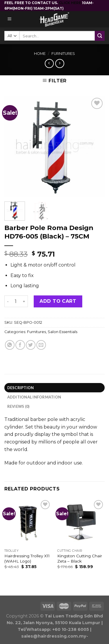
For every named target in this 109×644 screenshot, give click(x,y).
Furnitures (63, 54)
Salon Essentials (62, 332)
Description (21, 388)
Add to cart (58, 301)
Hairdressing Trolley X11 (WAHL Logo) (27, 558)
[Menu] (10, 19)
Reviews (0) (18, 406)
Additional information (34, 397)
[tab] (54, 388)
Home (40, 54)
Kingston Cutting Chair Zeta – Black (80, 558)
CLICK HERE (70, 3)
